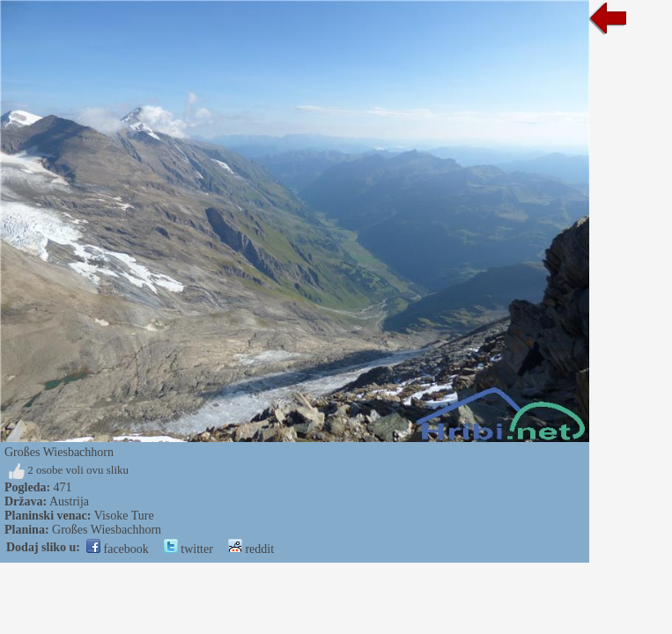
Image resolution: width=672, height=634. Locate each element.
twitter (188, 549)
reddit (251, 549)
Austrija (69, 501)
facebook (118, 549)
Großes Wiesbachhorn (107, 530)
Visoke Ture (124, 516)
